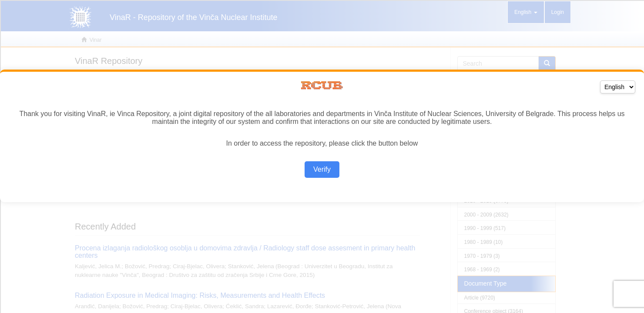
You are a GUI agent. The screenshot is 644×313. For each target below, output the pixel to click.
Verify (322, 169)
